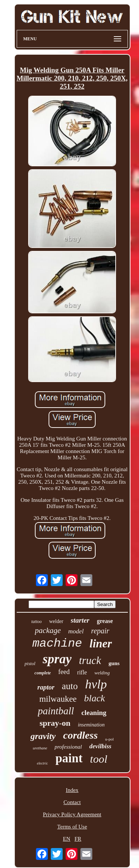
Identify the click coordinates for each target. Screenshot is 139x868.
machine (57, 644)
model (76, 631)
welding (102, 673)
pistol (30, 663)
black (95, 698)
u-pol (110, 739)
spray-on (55, 723)
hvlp (96, 684)
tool (99, 759)
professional (68, 747)
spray (57, 659)
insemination (91, 725)
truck (90, 660)
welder (56, 621)
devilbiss (100, 746)
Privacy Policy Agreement (72, 814)
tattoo (36, 622)
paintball (56, 711)
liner (101, 644)
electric (42, 763)
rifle (82, 672)
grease (105, 621)
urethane (40, 748)
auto (70, 686)
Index (72, 790)
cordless (80, 735)
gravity (43, 736)
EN (67, 839)
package (48, 630)
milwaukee (58, 699)
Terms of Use (72, 827)
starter (80, 620)
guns (114, 663)
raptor (46, 687)
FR (78, 839)
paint (69, 758)
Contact (72, 802)
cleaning (94, 713)
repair (100, 631)
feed (64, 672)
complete (43, 673)
